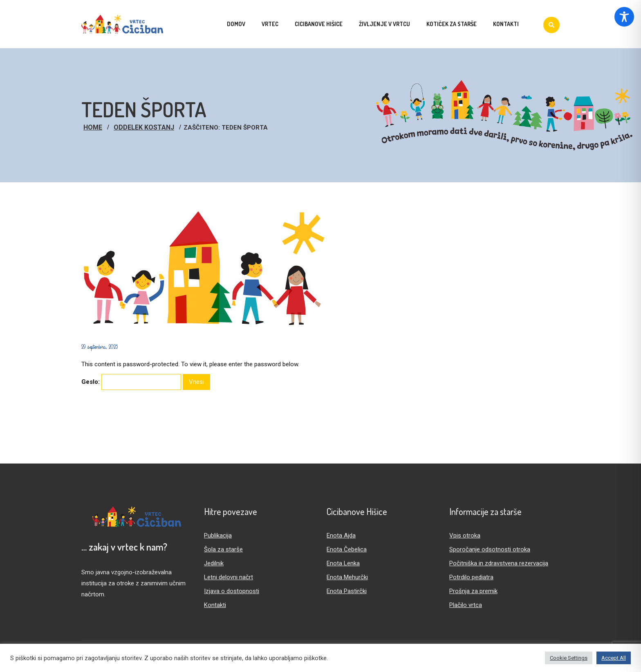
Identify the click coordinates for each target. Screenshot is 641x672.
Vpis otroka (465, 535)
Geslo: (131, 382)
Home (93, 127)
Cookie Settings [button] (569, 658)
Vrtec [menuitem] (270, 24)
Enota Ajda (341, 535)
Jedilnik (214, 563)
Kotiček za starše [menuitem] (452, 24)
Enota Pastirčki (347, 591)
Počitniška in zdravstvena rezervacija (499, 563)
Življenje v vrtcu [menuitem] (384, 24)
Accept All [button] (614, 658)
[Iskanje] (551, 25)
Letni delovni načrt (229, 577)
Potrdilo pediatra (471, 577)
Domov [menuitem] (236, 24)
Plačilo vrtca (466, 605)
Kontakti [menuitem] (506, 24)
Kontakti (215, 605)
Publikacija (218, 535)
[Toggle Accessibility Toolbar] (624, 17)
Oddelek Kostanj (144, 127)
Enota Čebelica (347, 549)
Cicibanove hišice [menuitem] (319, 24)
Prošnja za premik (473, 591)
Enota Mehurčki (347, 577)
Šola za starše (223, 549)
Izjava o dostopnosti (232, 591)
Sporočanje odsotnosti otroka (490, 549)
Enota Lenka (343, 563)
